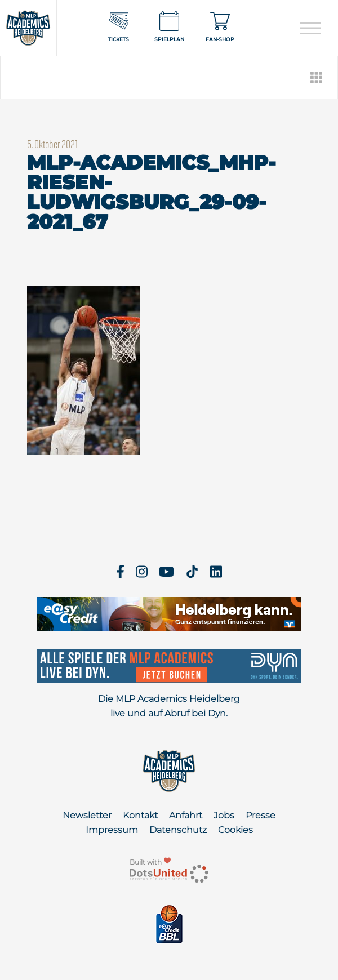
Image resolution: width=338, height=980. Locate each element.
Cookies (235, 830)
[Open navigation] (310, 28)
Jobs (224, 815)
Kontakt (140, 815)
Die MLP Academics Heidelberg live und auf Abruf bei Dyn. (169, 706)
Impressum (112, 830)
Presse (261, 815)
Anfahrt (186, 815)
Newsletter (87, 815)
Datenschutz (178, 830)
